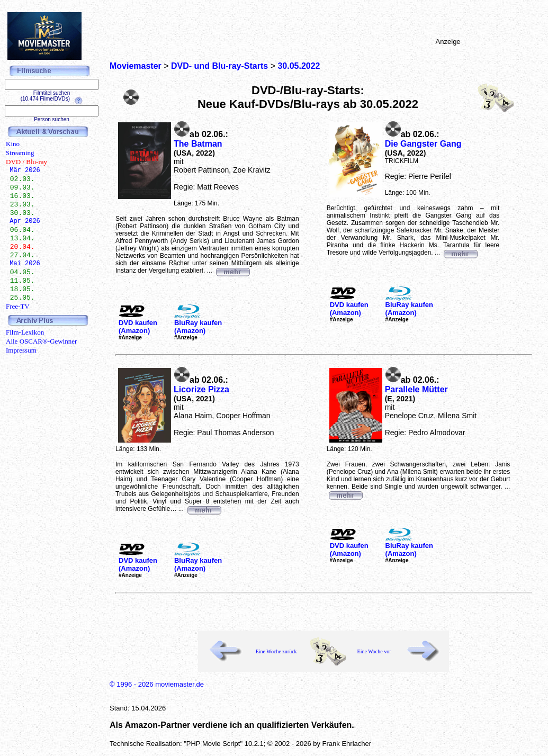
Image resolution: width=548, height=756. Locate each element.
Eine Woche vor (374, 651)
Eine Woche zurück (276, 651)
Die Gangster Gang (423, 144)
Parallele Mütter (416, 389)
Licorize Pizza (201, 389)
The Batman (198, 144)
